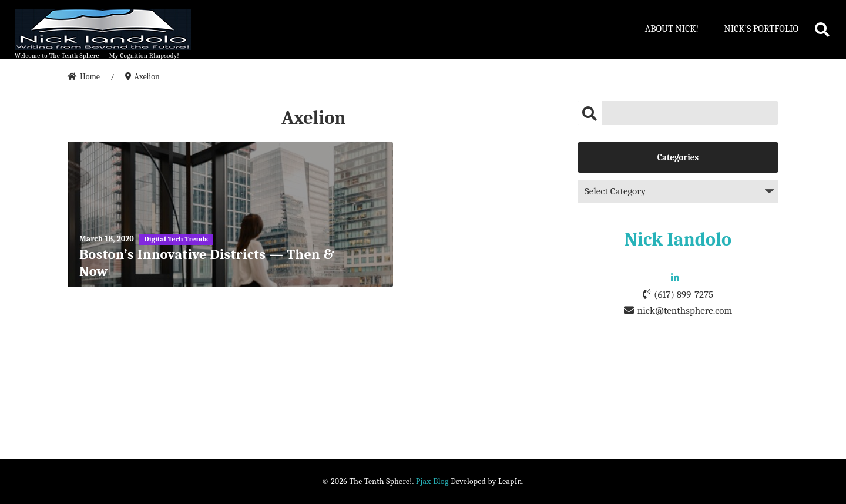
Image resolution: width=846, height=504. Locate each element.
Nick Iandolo (678, 239)
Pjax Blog (432, 481)
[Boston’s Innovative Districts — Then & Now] (230, 214)
